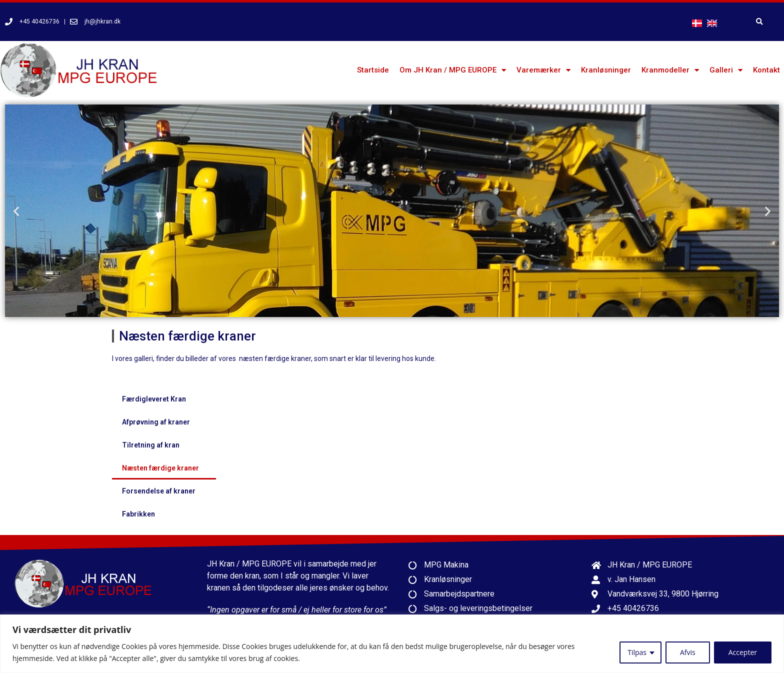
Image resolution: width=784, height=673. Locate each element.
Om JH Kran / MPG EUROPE (453, 70)
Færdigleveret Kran (154, 399)
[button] (16, 211)
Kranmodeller (670, 70)
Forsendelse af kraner (159, 491)
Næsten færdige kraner (160, 468)
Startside (373, 70)
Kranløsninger (606, 70)
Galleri (726, 70)
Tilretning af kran (151, 445)
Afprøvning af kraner (156, 422)
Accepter (743, 652)
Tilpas (637, 652)
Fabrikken (138, 514)
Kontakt (766, 70)
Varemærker (543, 70)
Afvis (688, 652)
